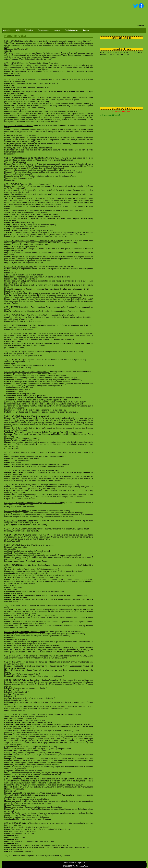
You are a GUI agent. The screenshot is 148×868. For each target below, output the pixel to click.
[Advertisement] (120, 80)
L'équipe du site (70, 863)
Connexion (139, 25)
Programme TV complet (111, 115)
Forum (86, 30)
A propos (81, 863)
